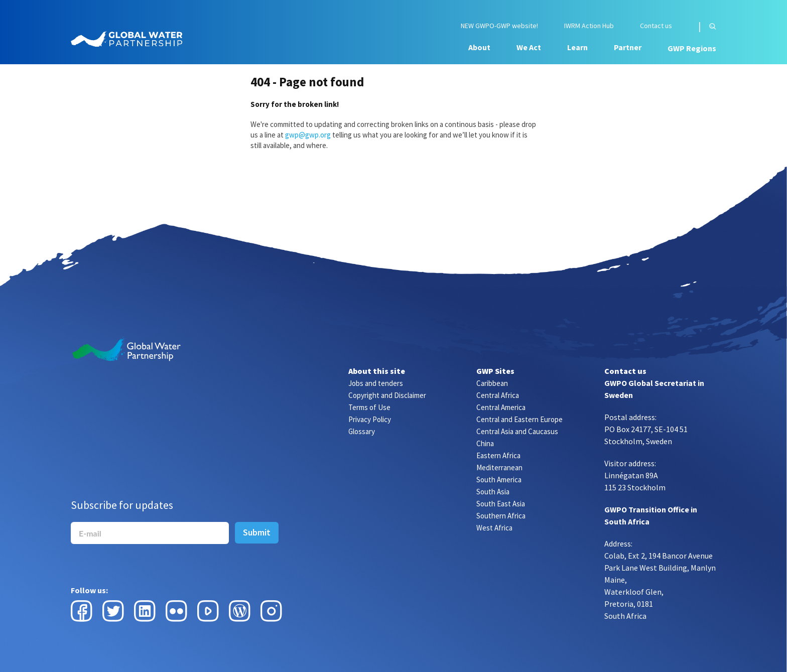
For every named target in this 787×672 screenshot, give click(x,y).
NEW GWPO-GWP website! (499, 26)
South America (499, 480)
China (485, 443)
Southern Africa (501, 516)
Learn (577, 47)
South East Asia (501, 504)
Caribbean (492, 383)
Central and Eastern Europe (519, 419)
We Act (529, 47)
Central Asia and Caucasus (517, 431)
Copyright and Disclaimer (387, 395)
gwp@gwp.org (308, 135)
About (479, 47)
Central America (501, 407)
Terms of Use (369, 407)
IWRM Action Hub (589, 26)
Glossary (362, 431)
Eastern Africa (498, 455)
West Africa (494, 528)
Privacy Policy (370, 419)
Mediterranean (499, 467)
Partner (628, 47)
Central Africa (498, 395)
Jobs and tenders (376, 383)
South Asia (493, 492)
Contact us (656, 26)
